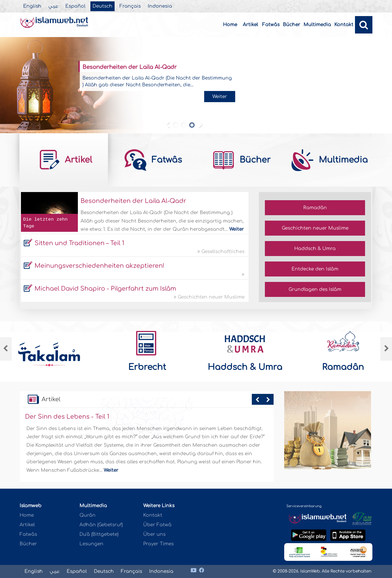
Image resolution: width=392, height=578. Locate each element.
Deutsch (102, 6)
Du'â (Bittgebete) (99, 534)
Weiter (220, 97)
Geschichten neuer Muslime (209, 297)
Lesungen (91, 544)
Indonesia (160, 6)
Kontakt (344, 25)
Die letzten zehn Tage (45, 223)
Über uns (154, 534)
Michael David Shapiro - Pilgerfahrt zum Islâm (105, 289)
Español (75, 6)
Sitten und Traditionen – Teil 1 (79, 243)
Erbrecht (147, 367)
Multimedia (317, 25)
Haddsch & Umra (315, 249)
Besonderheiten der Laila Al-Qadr (129, 67)
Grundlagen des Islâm (315, 289)
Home (230, 25)
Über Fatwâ (157, 525)
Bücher (292, 25)
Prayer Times (158, 544)
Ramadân (315, 208)
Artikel (250, 25)
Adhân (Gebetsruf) (101, 525)
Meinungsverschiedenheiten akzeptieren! (99, 266)
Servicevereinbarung (304, 506)
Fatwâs (271, 25)
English (32, 6)
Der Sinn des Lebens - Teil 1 (67, 417)
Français (130, 6)
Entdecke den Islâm (315, 269)
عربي (53, 6)
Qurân (88, 515)
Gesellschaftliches (221, 252)
